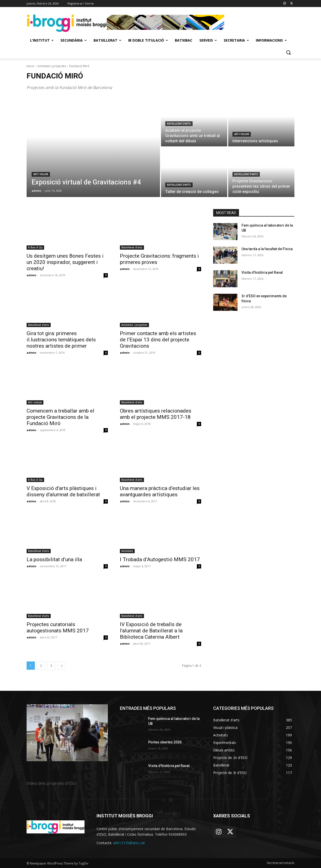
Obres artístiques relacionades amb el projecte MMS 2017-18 (156, 414)
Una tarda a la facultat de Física (267, 249)
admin (31, 275)
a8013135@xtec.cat (129, 843)
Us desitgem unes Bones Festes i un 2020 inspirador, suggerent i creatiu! (65, 262)
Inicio (30, 66)
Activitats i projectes (52, 66)
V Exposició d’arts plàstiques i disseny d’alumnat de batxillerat (63, 491)
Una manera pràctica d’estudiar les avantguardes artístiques (160, 491)
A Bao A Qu (35, 247)
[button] (288, 52)
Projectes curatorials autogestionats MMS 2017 (58, 628)
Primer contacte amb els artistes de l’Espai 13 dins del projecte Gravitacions (158, 340)
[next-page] (62, 666)
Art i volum (41, 174)
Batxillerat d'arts (179, 124)
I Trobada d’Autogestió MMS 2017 (160, 559)
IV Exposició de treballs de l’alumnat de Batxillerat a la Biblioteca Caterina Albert (151, 631)
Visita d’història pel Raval (262, 272)
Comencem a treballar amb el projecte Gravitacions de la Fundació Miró (60, 417)
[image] (67, 733)
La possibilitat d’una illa (54, 559)
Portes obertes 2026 (165, 742)
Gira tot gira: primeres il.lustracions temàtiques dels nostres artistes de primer (61, 340)
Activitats (127, 551)
